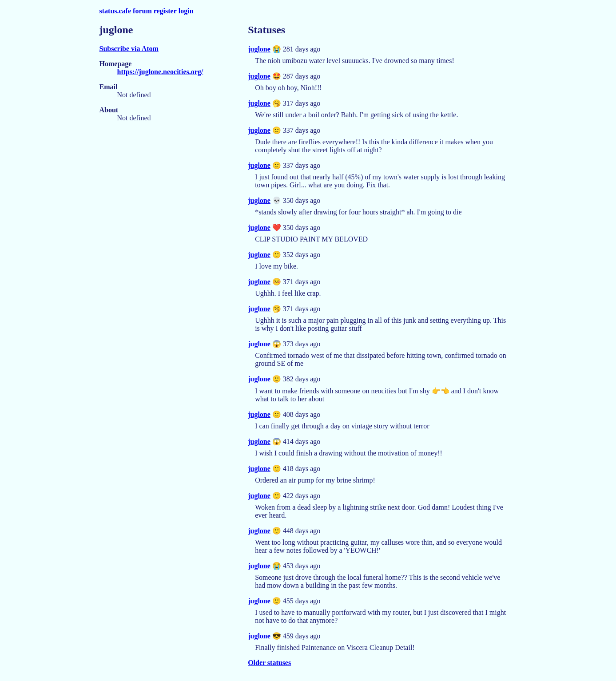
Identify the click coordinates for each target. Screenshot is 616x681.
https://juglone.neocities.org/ (160, 72)
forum (142, 11)
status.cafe (115, 11)
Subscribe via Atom (129, 49)
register (165, 11)
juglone (259, 49)
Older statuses (269, 663)
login (186, 11)
